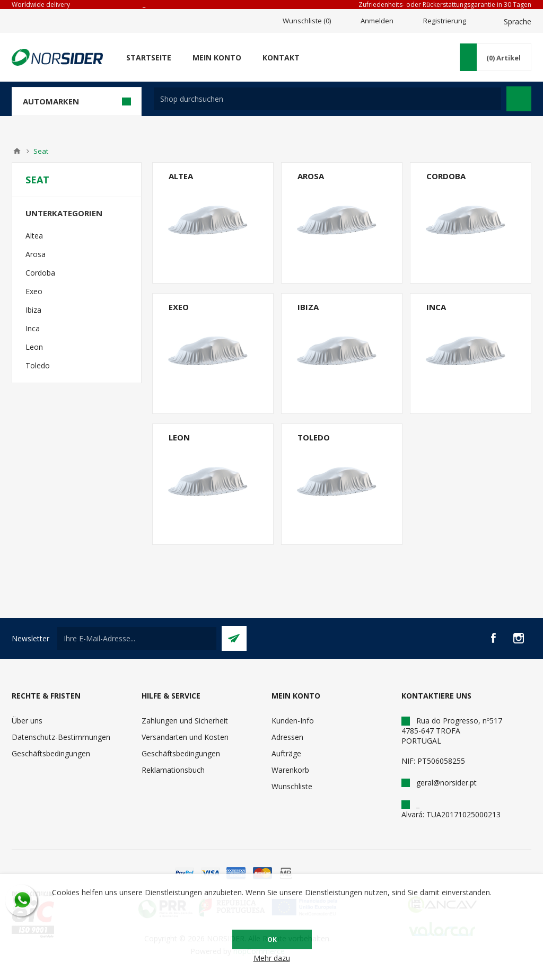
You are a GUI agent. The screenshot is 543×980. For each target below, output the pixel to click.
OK (272, 939)
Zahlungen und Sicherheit (185, 721)
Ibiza (308, 307)
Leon (179, 437)
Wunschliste (292, 786)
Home (17, 151)
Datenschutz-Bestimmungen (61, 737)
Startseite (149, 58)
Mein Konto (217, 58)
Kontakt (281, 58)
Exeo (179, 307)
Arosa (311, 176)
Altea (181, 176)
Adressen (287, 737)
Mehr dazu (272, 958)
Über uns (27, 721)
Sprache (518, 21)
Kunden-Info (293, 721)
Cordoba (446, 176)
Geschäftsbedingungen (51, 753)
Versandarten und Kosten (185, 737)
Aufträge (286, 753)
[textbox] (327, 99)
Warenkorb (290, 770)
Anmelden (377, 21)
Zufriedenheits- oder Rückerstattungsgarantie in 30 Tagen (445, 5)
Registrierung (445, 21)
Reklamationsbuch (173, 770)
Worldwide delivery (41, 5)
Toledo (314, 437)
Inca (436, 307)
